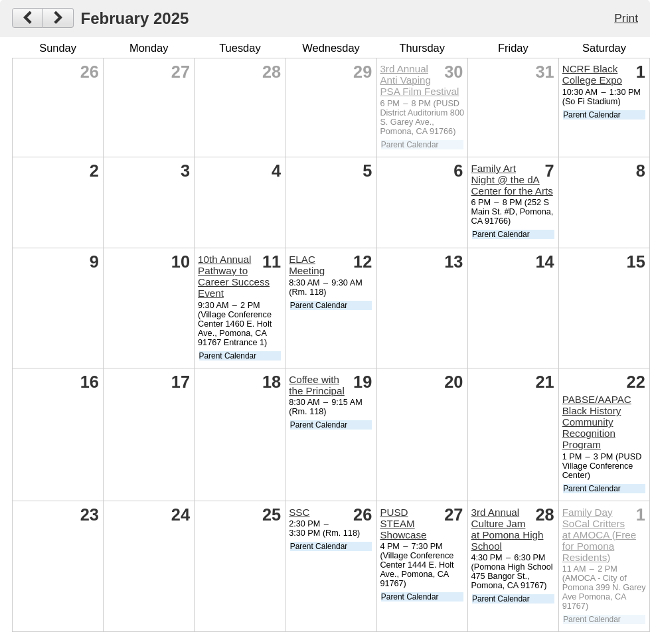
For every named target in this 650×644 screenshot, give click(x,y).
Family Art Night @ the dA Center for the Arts (512, 180)
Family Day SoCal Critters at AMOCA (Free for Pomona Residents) (599, 535)
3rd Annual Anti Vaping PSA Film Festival (419, 80)
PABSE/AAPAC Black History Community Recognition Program (597, 422)
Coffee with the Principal (317, 385)
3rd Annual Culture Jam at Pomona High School (508, 529)
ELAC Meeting (307, 265)
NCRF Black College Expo (592, 74)
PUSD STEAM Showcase (403, 523)
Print (626, 18)
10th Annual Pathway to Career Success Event (234, 276)
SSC (299, 512)
